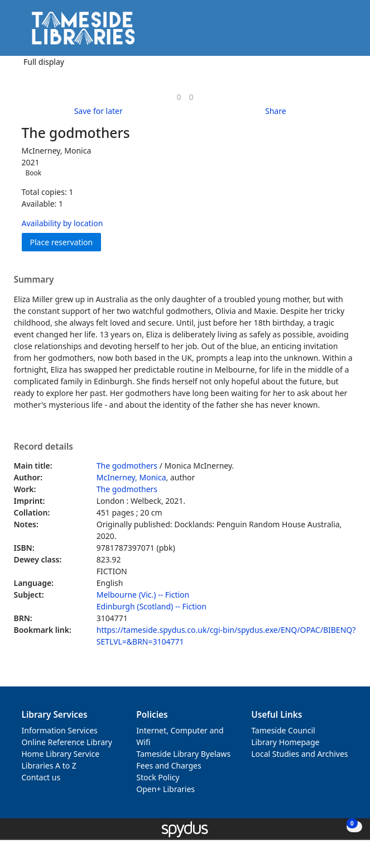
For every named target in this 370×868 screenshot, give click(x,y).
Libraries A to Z (49, 766)
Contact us (41, 777)
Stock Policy (158, 777)
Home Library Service (61, 754)
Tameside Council (283, 730)
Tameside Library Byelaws (183, 754)
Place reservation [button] (66, 242)
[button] (331, 32)
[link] (179, 97)
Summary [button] (34, 280)
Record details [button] (44, 447)
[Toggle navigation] (345, 32)
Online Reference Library (67, 742)
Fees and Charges (169, 766)
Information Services (60, 730)
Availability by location (63, 223)
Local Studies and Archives (299, 754)
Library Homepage (285, 742)
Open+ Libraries (165, 789)
